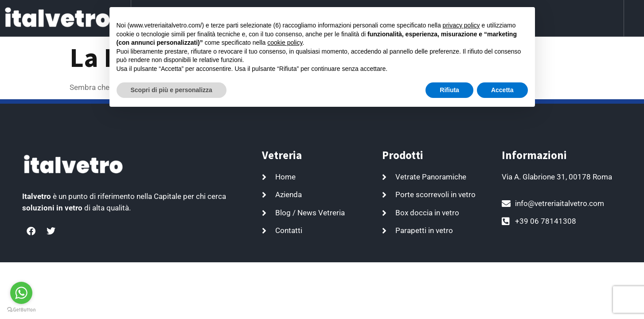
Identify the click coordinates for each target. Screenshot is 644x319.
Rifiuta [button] (449, 90)
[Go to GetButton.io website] (21, 310)
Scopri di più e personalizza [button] (172, 90)
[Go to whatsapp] (21, 293)
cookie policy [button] (285, 43)
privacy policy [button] (461, 25)
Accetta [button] (502, 90)
